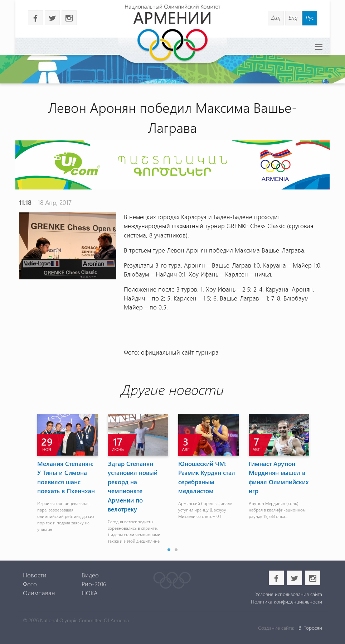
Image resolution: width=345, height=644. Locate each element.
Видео (90, 575)
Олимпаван (39, 593)
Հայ (276, 17)
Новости (35, 575)
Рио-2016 (94, 584)
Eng (293, 17)
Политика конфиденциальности (286, 602)
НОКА (90, 593)
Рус (310, 17)
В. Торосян (310, 628)
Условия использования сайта (289, 594)
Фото (30, 584)
